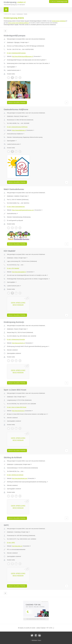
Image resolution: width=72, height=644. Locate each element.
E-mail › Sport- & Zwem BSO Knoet (17, 407)
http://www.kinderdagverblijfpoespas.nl (22, 56)
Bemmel (17, 116)
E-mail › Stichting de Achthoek (15, 475)
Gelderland (10, 42)
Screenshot (38, 56)
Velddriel (17, 196)
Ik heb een (59, 1)
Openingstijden (12, 67)
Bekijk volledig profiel (17, 103)
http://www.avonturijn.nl (18, 343)
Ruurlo (16, 329)
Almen (16, 258)
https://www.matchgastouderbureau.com (23, 210)
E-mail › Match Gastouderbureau (16, 207)
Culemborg (17, 532)
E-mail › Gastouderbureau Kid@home (17, 127)
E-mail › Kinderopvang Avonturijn (16, 339)
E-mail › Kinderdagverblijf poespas (16, 53)
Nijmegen (17, 42)
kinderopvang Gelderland (59, 21)
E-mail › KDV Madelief (13, 268)
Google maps (25, 42)
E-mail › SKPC (11, 543)
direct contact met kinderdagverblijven (18, 23)
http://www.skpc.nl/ (17, 546)
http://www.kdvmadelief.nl (19, 272)
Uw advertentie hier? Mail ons (36, 619)
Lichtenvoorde (18, 464)
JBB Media (34, 640)
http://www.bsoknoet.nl (18, 411)
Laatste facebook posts (14, 70)
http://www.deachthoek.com (20, 478)
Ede (15, 397)
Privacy (39, 640)
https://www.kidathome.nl (19, 130)
